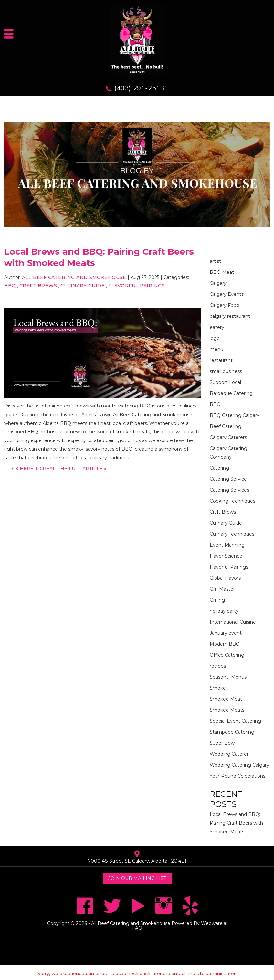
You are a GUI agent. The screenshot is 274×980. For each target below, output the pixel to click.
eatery (217, 327)
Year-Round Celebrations (237, 776)
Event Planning (227, 545)
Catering (219, 468)
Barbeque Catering (231, 393)
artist (215, 261)
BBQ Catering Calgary (235, 415)
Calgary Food (225, 305)
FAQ (137, 928)
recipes (218, 666)
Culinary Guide (83, 286)
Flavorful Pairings (137, 286)
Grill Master (222, 589)
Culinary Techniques (232, 534)
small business (226, 371)
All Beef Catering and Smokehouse (131, 923)
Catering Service (228, 479)
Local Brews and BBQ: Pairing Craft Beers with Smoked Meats (236, 823)
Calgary (218, 283)
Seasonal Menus (228, 677)
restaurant (221, 360)
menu (216, 349)
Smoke (218, 688)
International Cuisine (233, 622)
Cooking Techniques (232, 501)
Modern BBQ (225, 644)
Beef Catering (226, 426)
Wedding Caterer (229, 754)
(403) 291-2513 (139, 88)
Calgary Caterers (228, 437)
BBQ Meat (222, 272)
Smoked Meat (226, 699)
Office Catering (227, 655)
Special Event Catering (235, 721)
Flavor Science (226, 556)
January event (226, 633)
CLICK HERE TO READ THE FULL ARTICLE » (55, 469)
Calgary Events (227, 294)
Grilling (217, 600)
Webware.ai (214, 923)
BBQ (10, 286)
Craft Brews (38, 286)
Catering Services (229, 490)
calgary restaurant (230, 316)
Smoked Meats (227, 710)
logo (215, 338)
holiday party (224, 611)
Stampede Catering (232, 732)
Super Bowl (223, 743)
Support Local (225, 382)
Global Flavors (225, 578)
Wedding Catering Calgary (239, 765)
